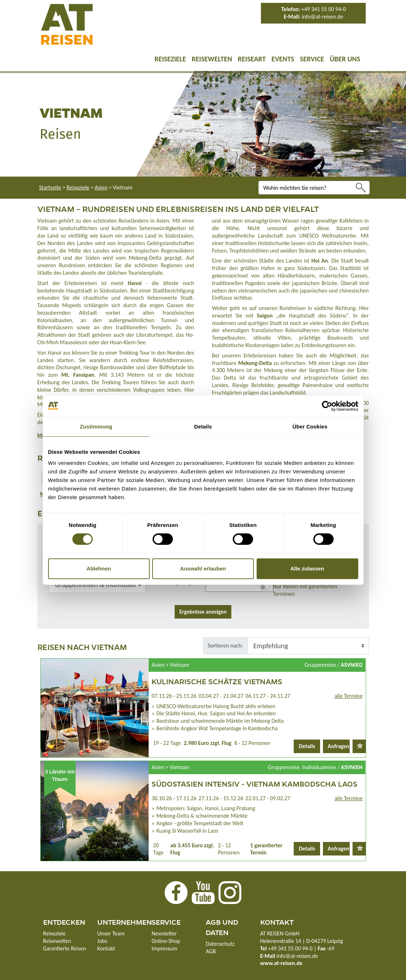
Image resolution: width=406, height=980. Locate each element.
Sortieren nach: (225, 646)
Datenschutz (220, 944)
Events (283, 59)
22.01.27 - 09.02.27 (268, 798)
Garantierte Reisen (65, 948)
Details (307, 746)
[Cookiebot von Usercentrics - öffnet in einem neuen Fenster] (327, 406)
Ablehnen (99, 568)
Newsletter (164, 933)
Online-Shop (166, 941)
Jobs (102, 941)
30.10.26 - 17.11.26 (174, 798)
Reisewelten (212, 59)
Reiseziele (170, 59)
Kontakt (106, 948)
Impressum (164, 948)
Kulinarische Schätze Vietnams (217, 681)
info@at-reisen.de (322, 17)
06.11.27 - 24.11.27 (268, 696)
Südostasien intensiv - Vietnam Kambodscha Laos (255, 784)
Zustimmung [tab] (96, 426)
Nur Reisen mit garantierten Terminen (305, 590)
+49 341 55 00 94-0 (323, 9)
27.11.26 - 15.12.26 (221, 798)
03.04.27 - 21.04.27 (221, 696)
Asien (101, 187)
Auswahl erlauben (203, 568)
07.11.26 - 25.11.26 (174, 696)
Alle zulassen (307, 568)
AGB (211, 951)
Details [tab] (203, 426)
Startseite (50, 187)
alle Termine (348, 696)
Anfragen (338, 746)
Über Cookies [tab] (310, 426)
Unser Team (111, 933)
